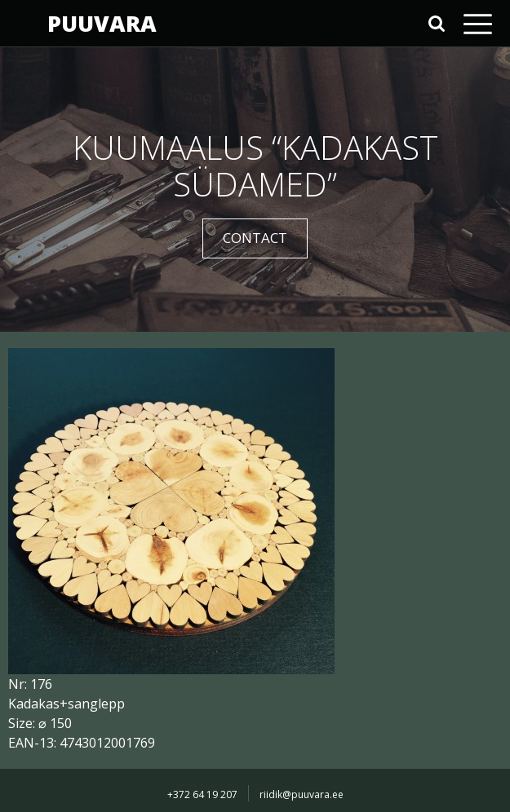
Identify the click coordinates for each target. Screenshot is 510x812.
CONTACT (255, 238)
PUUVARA (102, 23)
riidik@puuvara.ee (302, 794)
